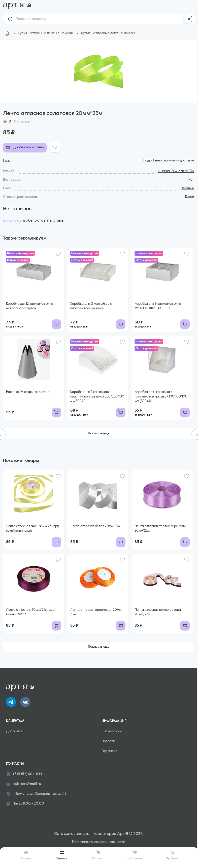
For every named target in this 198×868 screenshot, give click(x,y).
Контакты (15, 764)
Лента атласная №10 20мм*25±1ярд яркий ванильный (32, 529)
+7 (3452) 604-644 (24, 774)
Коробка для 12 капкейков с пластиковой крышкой (91, 306)
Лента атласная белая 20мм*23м (95, 526)
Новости (108, 741)
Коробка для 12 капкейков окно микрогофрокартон (30, 306)
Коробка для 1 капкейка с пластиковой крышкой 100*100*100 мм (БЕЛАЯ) (161, 397)
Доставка (14, 731)
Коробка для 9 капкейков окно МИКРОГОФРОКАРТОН (158, 306)
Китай (190, 197)
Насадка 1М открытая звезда (28, 392)
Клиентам (15, 721)
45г (191, 180)
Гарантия (109, 751)
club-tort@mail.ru (24, 784)
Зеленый (188, 188)
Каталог (62, 855)
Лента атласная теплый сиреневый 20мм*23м (161, 529)
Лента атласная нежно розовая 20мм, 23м (158, 612)
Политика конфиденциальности (99, 842)
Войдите (11, 221)
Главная (26, 855)
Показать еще (99, 433)
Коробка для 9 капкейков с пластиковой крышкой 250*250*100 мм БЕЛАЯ (97, 397)
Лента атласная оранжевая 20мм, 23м (96, 612)
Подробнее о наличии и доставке (169, 161)
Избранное (135, 855)
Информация (114, 721)
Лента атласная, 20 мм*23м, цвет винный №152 (31, 612)
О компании (112, 731)
